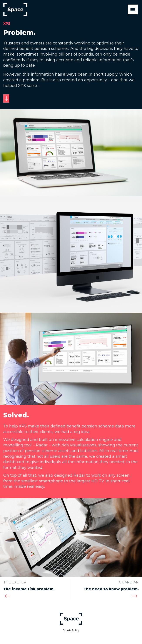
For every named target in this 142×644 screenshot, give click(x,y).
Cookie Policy (71, 630)
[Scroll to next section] (6, 98)
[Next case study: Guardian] (134, 596)
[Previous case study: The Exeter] (8, 596)
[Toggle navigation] (133, 9)
